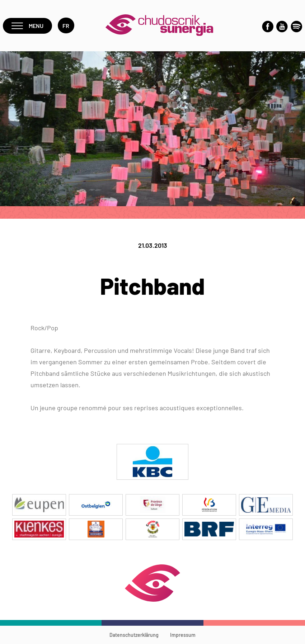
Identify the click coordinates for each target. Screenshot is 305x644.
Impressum (183, 635)
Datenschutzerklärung (134, 635)
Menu (27, 26)
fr (66, 26)
